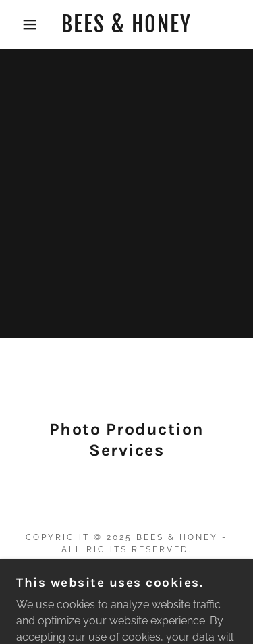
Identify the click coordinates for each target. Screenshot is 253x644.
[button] (20, 24)
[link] (126, 24)
